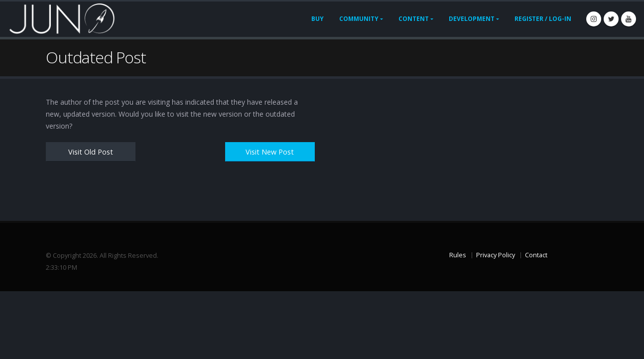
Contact (536, 255)
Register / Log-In (543, 19)
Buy (318, 19)
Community (359, 19)
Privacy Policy (496, 255)
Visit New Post (270, 152)
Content (414, 19)
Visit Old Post (91, 152)
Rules (458, 255)
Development (472, 19)
